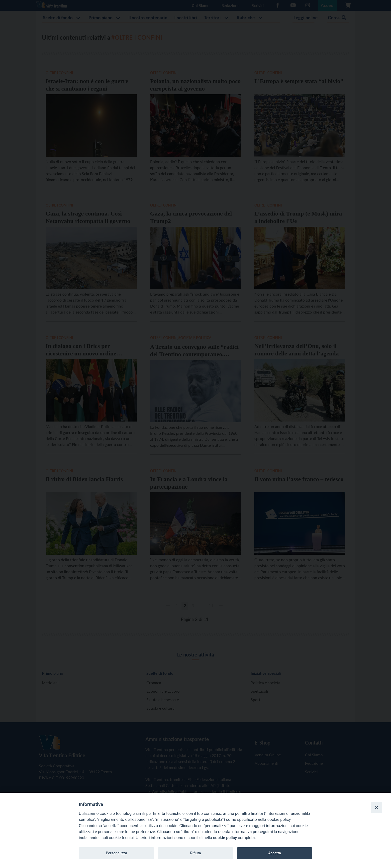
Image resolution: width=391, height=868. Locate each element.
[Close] (377, 807)
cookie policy (225, 838)
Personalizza (116, 853)
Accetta (274, 853)
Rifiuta (195, 853)
